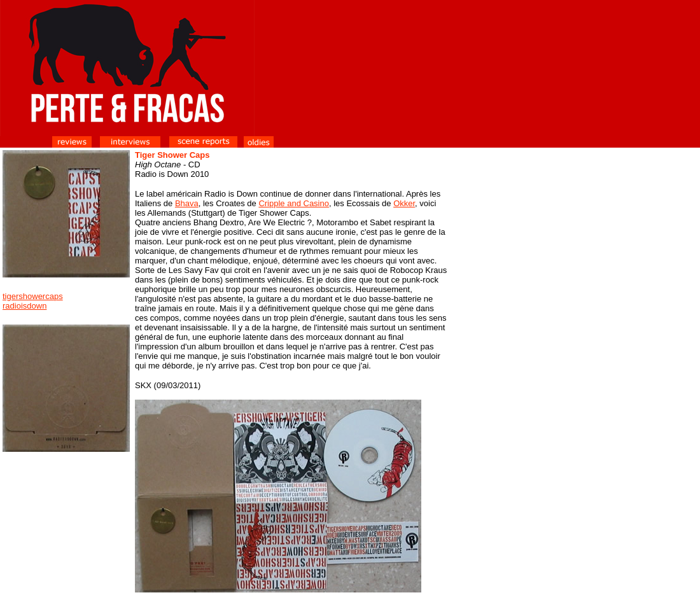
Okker (404, 203)
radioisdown (24, 306)
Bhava (187, 203)
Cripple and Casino (294, 203)
